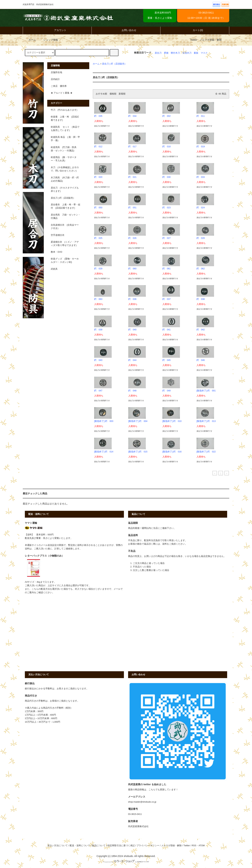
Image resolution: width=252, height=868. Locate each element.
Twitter (194, 40)
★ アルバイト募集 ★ (62, 93)
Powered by (126, 862)
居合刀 (158, 53)
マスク (204, 53)
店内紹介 (55, 79)
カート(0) (195, 30)
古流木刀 (187, 53)
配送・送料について (80, 846)
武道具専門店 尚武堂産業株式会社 (68, 18)
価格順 (113, 94)
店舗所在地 (56, 72)
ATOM (202, 846)
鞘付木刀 (175, 53)
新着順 (122, 94)
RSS (194, 846)
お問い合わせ (126, 30)
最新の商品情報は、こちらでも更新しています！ (153, 790)
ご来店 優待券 (59, 86)
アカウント (57, 30)
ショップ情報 (48, 40)
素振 (196, 53)
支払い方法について (57, 846)
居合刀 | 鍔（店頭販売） (114, 64)
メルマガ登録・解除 (211, 40)
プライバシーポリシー (148, 846)
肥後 (166, 53)
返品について (99, 846)
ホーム (30, 40)
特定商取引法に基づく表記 (121, 846)
